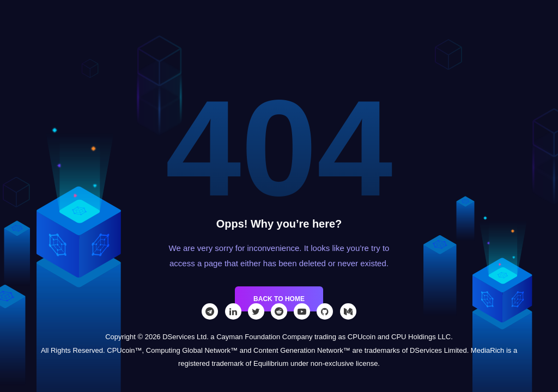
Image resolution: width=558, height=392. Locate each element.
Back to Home (279, 299)
